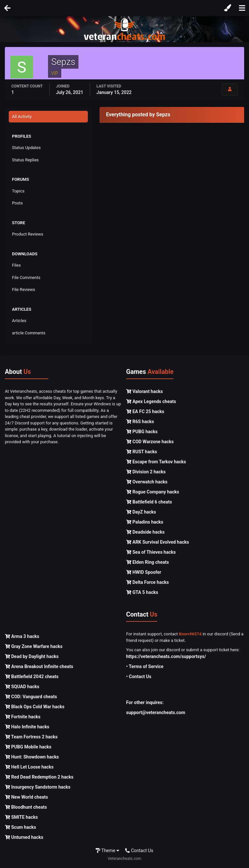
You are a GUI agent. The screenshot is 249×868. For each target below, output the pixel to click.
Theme (107, 851)
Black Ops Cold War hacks (35, 707)
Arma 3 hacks (22, 636)
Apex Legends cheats (151, 401)
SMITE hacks (21, 817)
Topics (18, 191)
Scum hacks (20, 827)
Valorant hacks (144, 391)
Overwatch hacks (147, 482)
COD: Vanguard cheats (31, 697)
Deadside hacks (145, 532)
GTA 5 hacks (142, 592)
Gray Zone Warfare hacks (34, 646)
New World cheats (26, 797)
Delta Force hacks (148, 582)
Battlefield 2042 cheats (32, 677)
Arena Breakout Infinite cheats (39, 666)
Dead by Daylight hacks (32, 656)
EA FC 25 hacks (145, 411)
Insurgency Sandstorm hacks (38, 787)
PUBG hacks (142, 432)
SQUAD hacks (22, 687)
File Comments (26, 278)
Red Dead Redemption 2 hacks (39, 777)
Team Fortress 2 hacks (31, 737)
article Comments (29, 333)
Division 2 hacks (146, 472)
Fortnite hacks (23, 717)
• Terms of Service (145, 666)
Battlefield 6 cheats (149, 502)
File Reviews (24, 289)
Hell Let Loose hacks (29, 767)
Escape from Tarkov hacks (156, 462)
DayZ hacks (141, 512)
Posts (17, 203)
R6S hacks (140, 422)
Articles (19, 321)
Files (16, 265)
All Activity (22, 116)
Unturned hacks (24, 837)
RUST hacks (142, 452)
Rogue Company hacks (153, 492)
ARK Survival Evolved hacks (158, 542)
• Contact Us (139, 677)
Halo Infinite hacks (27, 727)
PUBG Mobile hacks (28, 747)
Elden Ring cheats (148, 562)
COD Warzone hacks (150, 442)
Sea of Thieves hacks (151, 552)
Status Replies (25, 160)
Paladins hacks (145, 522)
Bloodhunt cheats (26, 807)
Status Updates (26, 148)
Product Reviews (28, 234)
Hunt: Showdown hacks (32, 757)
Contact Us (139, 851)
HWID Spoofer (144, 572)
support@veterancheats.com (156, 712)
